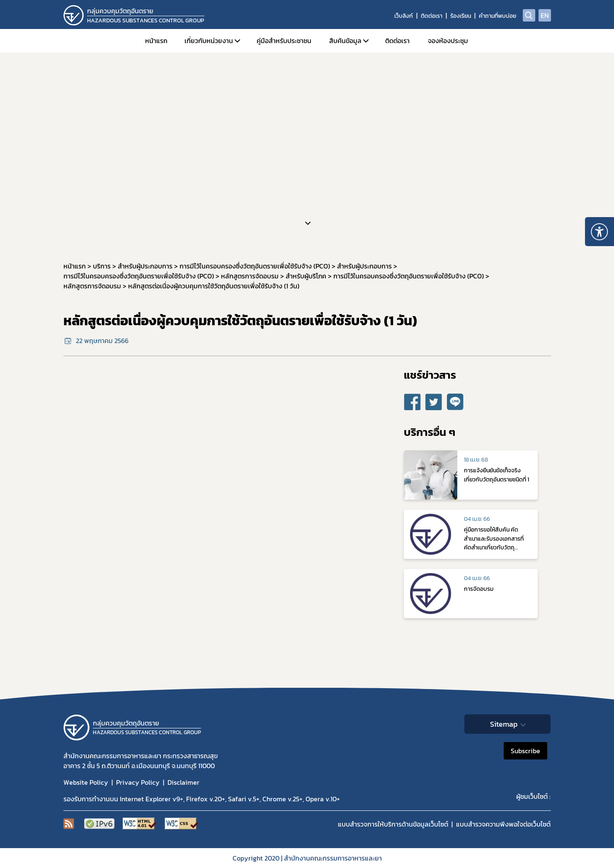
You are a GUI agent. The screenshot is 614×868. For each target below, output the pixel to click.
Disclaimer (183, 782)
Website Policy (86, 782)
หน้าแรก (156, 41)
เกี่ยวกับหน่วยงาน (209, 41)
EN (545, 15)
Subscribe (525, 751)
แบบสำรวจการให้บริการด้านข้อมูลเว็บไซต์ (393, 824)
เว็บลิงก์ (404, 16)
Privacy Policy (138, 782)
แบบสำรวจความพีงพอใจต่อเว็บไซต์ (503, 824)
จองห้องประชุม (448, 41)
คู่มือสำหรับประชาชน (284, 41)
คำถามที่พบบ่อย (498, 16)
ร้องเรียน (461, 16)
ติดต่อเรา (432, 16)
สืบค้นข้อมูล (345, 41)
